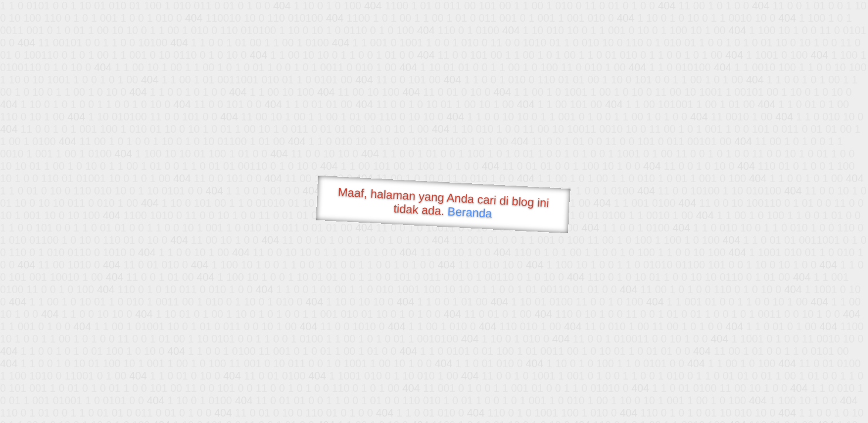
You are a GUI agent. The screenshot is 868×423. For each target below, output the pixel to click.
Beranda (470, 212)
